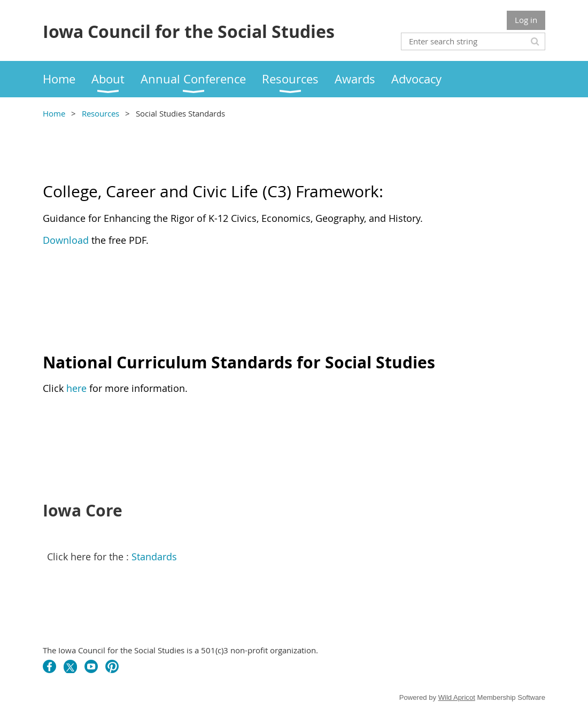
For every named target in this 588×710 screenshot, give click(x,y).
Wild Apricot (457, 697)
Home (54, 113)
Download (66, 240)
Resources (100, 113)
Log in (526, 20)
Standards (154, 557)
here (78, 388)
